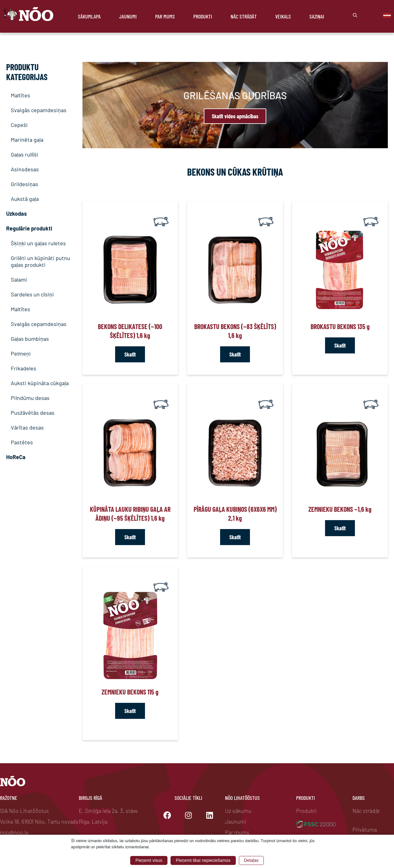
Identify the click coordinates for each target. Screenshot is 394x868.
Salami (19, 279)
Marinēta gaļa (27, 140)
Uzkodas (16, 214)
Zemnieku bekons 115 (130, 692)
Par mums (165, 16)
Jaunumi (128, 16)
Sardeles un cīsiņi (32, 294)
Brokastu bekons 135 (340, 326)
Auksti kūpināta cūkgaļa (40, 383)
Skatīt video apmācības (235, 116)
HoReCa (16, 457)
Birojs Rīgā (90, 798)
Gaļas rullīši (24, 154)
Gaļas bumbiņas (30, 339)
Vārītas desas (27, 427)
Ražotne (9, 798)
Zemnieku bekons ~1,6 (340, 509)
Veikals (283, 16)
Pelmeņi (21, 353)
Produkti (203, 16)
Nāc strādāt (244, 16)
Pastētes (22, 442)
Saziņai (317, 16)
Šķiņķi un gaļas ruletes (38, 243)
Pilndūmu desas (30, 398)
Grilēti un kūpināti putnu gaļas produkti (40, 261)
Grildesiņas (24, 184)
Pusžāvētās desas (33, 413)
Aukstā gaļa (25, 199)
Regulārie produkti (29, 228)
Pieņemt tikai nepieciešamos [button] (203, 860)
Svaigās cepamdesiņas (39, 110)
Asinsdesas (25, 169)
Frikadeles (24, 368)
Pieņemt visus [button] (149, 860)
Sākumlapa (89, 16)
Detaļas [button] (251, 860)
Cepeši (19, 125)
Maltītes (20, 95)
